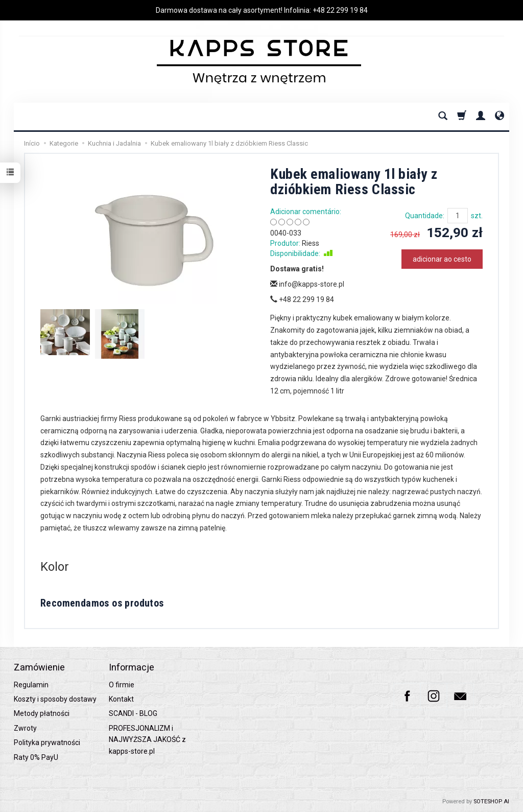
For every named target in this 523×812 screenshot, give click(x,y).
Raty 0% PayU (36, 757)
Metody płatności (42, 713)
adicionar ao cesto (442, 259)
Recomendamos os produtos (102, 603)
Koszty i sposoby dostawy (55, 699)
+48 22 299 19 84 (340, 10)
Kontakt (121, 699)
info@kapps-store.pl (307, 284)
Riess (311, 243)
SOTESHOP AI (491, 802)
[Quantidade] (458, 216)
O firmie (122, 685)
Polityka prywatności (47, 743)
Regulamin (31, 685)
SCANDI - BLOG (133, 713)
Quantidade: (425, 216)
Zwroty (25, 728)
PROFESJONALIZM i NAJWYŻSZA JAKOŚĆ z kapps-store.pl (147, 740)
